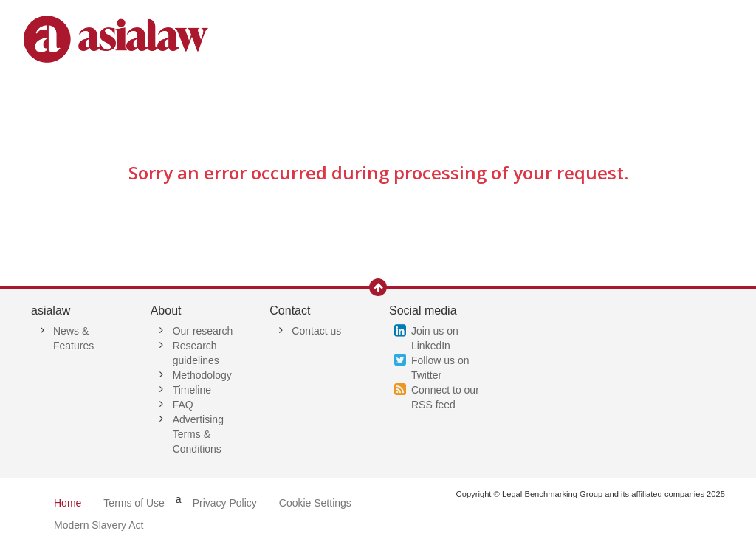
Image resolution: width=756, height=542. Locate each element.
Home (68, 503)
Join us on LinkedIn (435, 338)
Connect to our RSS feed (445, 397)
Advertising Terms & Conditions (198, 434)
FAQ (183, 405)
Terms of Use (134, 503)
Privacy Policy (225, 503)
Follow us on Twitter (440, 368)
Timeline (192, 390)
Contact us (316, 331)
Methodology (202, 375)
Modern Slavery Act (99, 525)
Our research (203, 331)
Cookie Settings (315, 503)
